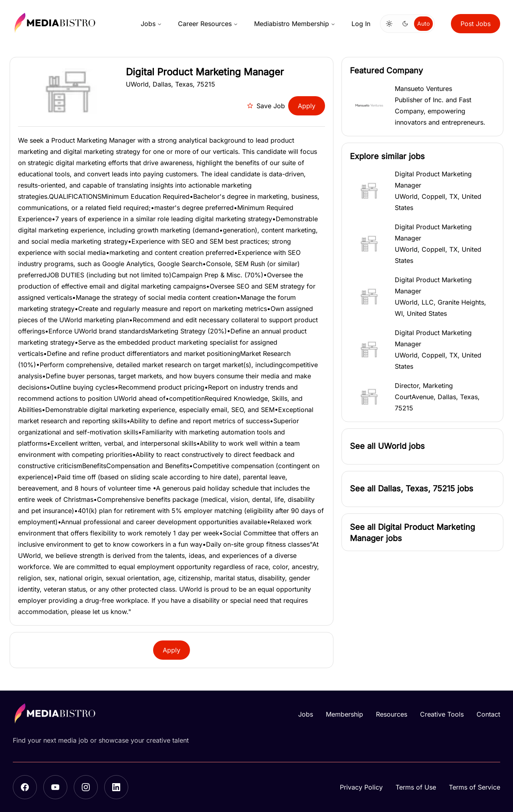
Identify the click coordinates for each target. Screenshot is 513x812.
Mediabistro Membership (295, 24)
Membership (344, 714)
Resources (392, 714)
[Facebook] (25, 787)
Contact (488, 714)
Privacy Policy (361, 787)
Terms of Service (475, 787)
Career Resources (208, 24)
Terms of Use (416, 787)
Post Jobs (476, 24)
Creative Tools (442, 714)
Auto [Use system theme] (423, 23)
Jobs (151, 24)
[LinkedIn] (116, 787)
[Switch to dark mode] (405, 24)
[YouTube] (55, 787)
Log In (361, 24)
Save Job (266, 106)
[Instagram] (86, 787)
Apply (307, 106)
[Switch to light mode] (389, 24)
